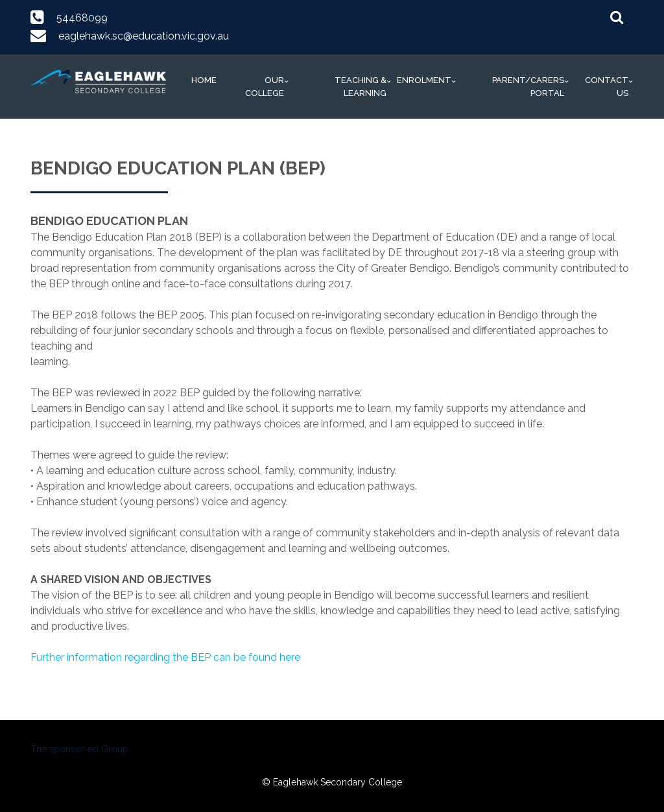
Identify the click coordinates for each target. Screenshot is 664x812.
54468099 (82, 18)
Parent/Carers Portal (528, 87)
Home (204, 80)
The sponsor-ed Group (79, 749)
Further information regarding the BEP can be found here (165, 657)
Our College (265, 87)
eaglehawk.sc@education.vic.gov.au (144, 36)
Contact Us (607, 87)
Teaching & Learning (361, 87)
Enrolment (424, 80)
